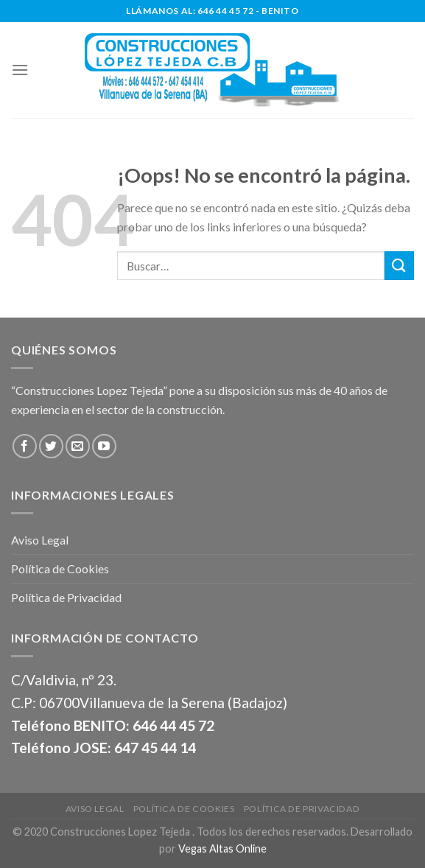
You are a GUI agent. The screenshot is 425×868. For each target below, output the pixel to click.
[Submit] (399, 266)
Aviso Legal (40, 540)
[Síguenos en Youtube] (104, 446)
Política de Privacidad (66, 597)
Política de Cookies (60, 568)
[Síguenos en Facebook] (25, 446)
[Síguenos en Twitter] (51, 446)
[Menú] (20, 70)
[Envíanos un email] (78, 446)
